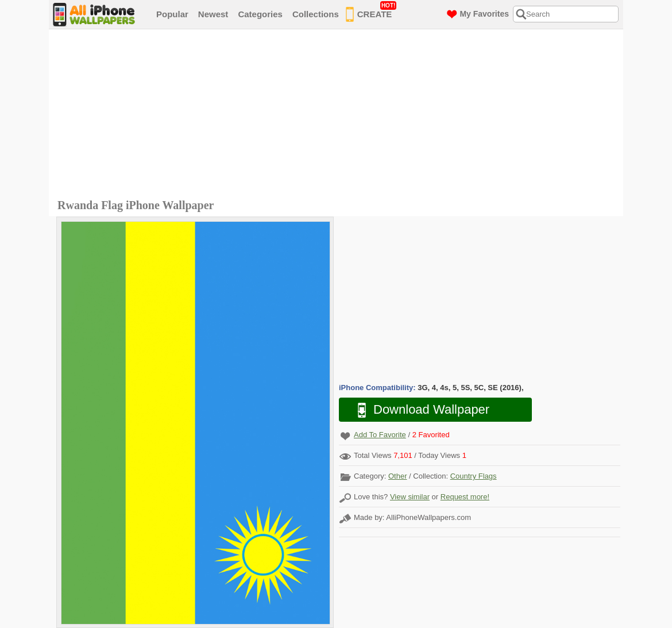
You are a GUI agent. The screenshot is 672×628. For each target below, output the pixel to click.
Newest (213, 14)
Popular (172, 14)
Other (398, 476)
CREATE (371, 12)
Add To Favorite (380, 435)
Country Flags (474, 476)
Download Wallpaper (418, 410)
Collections (316, 14)
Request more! (465, 497)
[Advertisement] (339, 115)
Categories (260, 14)
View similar (410, 497)
